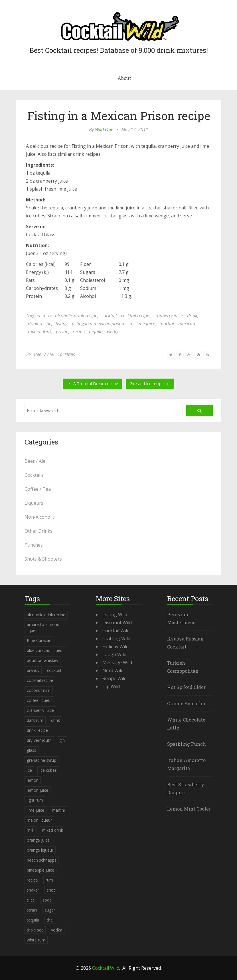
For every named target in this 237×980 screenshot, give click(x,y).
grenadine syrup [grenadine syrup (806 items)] (41, 760)
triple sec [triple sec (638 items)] (35, 930)
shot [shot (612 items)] (51, 890)
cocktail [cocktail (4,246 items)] (54, 670)
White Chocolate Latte (186, 724)
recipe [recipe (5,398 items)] (32, 880)
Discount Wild (117, 623)
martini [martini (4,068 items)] (58, 810)
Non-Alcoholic (39, 517)
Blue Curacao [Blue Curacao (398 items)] (39, 640)
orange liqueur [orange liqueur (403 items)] (40, 850)
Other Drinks (39, 531)
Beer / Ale (43, 354)
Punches (34, 545)
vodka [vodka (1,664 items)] (57, 930)
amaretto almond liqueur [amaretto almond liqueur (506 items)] (43, 627)
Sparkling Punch (187, 744)
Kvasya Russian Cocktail (185, 643)
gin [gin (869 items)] (62, 740)
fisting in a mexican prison (98, 324)
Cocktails (66, 354)
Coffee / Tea (38, 489)
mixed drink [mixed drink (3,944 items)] (52, 830)
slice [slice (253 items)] (31, 900)
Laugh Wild (114, 654)
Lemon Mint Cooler (189, 809)
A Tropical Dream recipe (93, 384)
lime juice (146, 324)
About (124, 78)
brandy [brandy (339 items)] (33, 670)
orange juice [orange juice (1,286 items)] (38, 840)
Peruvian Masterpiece (181, 618)
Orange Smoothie (187, 703)
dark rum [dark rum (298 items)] (35, 720)
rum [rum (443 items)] (49, 880)
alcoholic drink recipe (76, 316)
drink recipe (40, 324)
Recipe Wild (115, 678)
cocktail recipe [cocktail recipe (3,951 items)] (40, 680)
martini (167, 324)
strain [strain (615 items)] (32, 910)
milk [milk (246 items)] (31, 830)
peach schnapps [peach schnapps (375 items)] (42, 860)
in (130, 324)
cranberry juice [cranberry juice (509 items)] (40, 710)
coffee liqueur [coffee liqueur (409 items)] (39, 700)
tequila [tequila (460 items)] (33, 920)
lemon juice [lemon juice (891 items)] (38, 790)
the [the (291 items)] (50, 920)
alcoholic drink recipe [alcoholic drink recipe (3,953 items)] (46, 615)
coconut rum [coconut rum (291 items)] (39, 690)
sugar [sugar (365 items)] (50, 910)
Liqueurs (34, 503)
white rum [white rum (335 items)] (36, 940)
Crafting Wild (116, 638)
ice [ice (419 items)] (29, 770)
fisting (62, 324)
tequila (96, 332)
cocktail (109, 316)
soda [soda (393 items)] (47, 900)
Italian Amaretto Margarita (186, 764)
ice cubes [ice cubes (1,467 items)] (48, 770)
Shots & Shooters (43, 559)
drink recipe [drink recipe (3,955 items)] (37, 730)
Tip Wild (111, 686)
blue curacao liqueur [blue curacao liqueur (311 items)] (45, 650)
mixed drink (40, 332)
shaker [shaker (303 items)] (33, 890)
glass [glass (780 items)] (32, 750)
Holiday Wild (116, 646)
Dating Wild (115, 615)
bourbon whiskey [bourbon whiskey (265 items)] (42, 660)
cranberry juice (168, 316)
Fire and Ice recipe (150, 384)
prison (62, 332)
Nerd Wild (113, 670)
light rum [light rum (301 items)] (35, 800)
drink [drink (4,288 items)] (55, 720)
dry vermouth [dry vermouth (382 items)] (39, 740)
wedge (113, 332)
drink (192, 316)
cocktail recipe (135, 316)
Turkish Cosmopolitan (183, 667)
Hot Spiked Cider (186, 687)
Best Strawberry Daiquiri (186, 788)
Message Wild (117, 662)
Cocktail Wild (116, 631)
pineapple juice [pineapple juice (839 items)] (40, 870)
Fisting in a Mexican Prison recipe (119, 116)
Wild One (104, 130)
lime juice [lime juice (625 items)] (36, 810)
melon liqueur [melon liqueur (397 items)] (39, 820)
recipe (79, 332)
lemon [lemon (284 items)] (33, 780)
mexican (187, 324)
